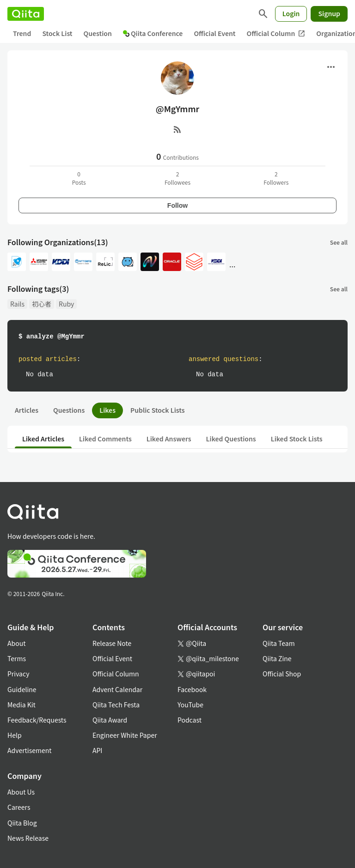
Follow (177, 205)
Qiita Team (279, 643)
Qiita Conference (153, 33)
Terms (17, 658)
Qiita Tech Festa (116, 705)
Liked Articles (43, 439)
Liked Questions (231, 439)
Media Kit (21, 705)
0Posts (79, 178)
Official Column (276, 33)
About (16, 643)
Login (291, 13)
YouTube (190, 705)
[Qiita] (26, 14)
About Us (21, 792)
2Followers (276, 178)
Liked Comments (105, 439)
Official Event (214, 33)
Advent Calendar (117, 689)
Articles (27, 410)
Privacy (18, 674)
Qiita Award (110, 720)
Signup (329, 13)
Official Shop (282, 674)
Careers (19, 807)
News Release (28, 838)
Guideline (22, 689)
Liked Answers (169, 439)
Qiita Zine (277, 658)
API (97, 750)
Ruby (66, 304)
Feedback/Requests (37, 720)
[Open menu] (331, 67)
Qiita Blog (22, 823)
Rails (17, 304)
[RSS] (177, 129)
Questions (69, 410)
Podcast (190, 720)
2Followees (177, 178)
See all (339, 242)
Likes (107, 410)
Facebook (192, 689)
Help (15, 735)
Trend (22, 33)
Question (98, 33)
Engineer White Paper (125, 735)
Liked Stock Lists (297, 439)
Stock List (57, 33)
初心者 (42, 304)
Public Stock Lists (158, 410)
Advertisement (30, 750)
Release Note (112, 643)
